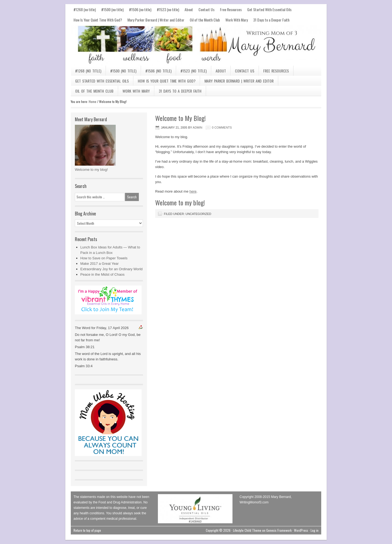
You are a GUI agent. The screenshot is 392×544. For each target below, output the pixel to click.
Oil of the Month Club (205, 20)
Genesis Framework (279, 530)
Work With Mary (237, 20)
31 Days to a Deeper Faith (271, 20)
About (189, 9)
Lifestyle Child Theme (247, 530)
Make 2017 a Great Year (99, 264)
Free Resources (231, 9)
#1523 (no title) (168, 9)
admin (197, 127)
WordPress (301, 530)
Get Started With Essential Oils (269, 9)
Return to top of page (87, 530)
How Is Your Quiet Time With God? (98, 20)
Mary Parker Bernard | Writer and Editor (156, 20)
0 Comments (222, 127)
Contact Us (206, 9)
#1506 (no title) (140, 9)
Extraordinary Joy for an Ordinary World (111, 269)
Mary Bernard (196, 45)
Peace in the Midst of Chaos (102, 274)
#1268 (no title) (85, 9)
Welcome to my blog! (91, 170)
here (193, 191)
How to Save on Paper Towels (104, 258)
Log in (315, 530)
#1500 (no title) (112, 9)
